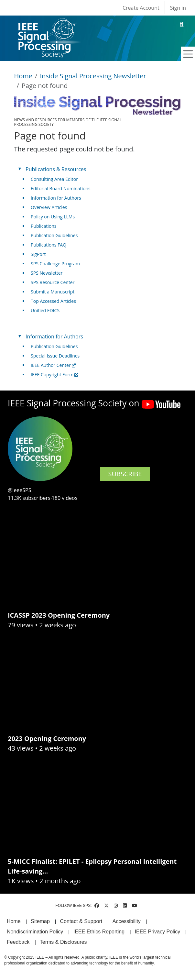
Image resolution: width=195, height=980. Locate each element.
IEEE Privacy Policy (157, 932)
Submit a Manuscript (53, 292)
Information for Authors (56, 198)
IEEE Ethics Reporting (99, 932)
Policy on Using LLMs (53, 217)
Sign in (178, 8)
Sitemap (40, 921)
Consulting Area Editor (54, 179)
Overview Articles (49, 207)
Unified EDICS (45, 310)
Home (23, 76)
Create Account (141, 8)
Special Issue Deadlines (55, 356)
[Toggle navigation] (188, 54)
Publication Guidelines (54, 235)
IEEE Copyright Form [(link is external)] (54, 374)
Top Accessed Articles (53, 301)
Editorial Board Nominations (61, 188)
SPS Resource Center (53, 282)
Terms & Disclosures (63, 942)
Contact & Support (81, 921)
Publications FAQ (49, 245)
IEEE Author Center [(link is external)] (53, 365)
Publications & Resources (56, 169)
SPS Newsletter (47, 273)
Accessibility (127, 921)
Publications (43, 226)
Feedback (18, 942)
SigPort (38, 254)
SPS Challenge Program (55, 264)
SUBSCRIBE (125, 474)
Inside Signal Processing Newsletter (93, 76)
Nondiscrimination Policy (35, 932)
